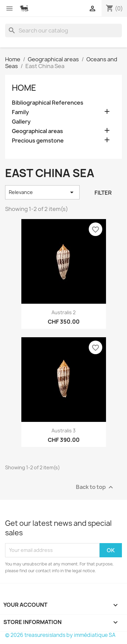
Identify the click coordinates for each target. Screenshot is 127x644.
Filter (103, 193)
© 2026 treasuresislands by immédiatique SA (60, 635)
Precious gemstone (38, 141)
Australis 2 (63, 312)
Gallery (21, 122)
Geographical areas (37, 131)
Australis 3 (63, 431)
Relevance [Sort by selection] (42, 192)
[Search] (63, 30)
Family (20, 112)
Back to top (95, 487)
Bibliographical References (48, 103)
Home (24, 88)
